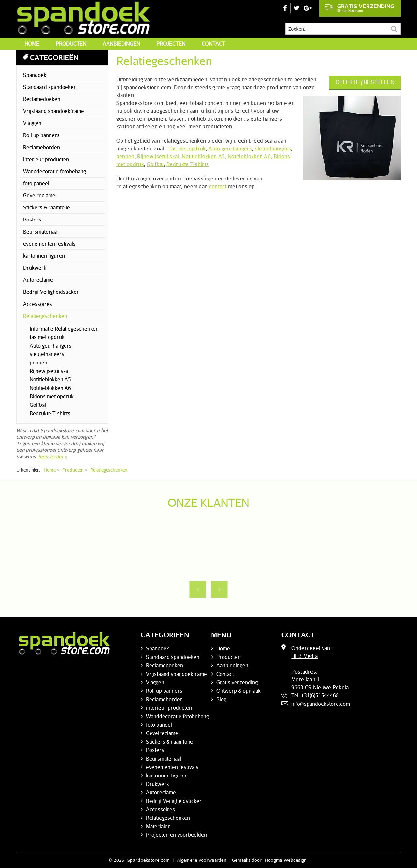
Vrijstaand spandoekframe (54, 111)
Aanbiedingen (121, 44)
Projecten (171, 44)
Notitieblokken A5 (203, 156)
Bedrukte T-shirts (188, 164)
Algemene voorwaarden (202, 860)
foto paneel (36, 183)
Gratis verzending (359, 8)
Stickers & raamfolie (47, 207)
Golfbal (155, 164)
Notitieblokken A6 (249, 156)
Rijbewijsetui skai (158, 156)
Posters (32, 220)
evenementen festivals (49, 244)
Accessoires (38, 304)
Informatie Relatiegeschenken (64, 329)
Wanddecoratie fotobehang (55, 171)
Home (32, 44)
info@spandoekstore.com (321, 704)
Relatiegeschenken (45, 316)
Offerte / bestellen (365, 82)
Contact (213, 44)
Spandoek (35, 75)
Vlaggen (32, 123)
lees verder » (53, 456)
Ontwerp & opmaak (238, 691)
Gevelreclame (39, 195)
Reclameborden (42, 147)
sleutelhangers (273, 149)
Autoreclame (38, 280)
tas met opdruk (187, 149)
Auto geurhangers (230, 149)
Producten (71, 44)
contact (218, 186)
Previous (198, 590)
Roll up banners (41, 135)
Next (219, 590)
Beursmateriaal (41, 232)
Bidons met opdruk (52, 396)
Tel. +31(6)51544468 (315, 695)
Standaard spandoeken (50, 87)
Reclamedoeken (42, 99)
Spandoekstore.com (149, 860)
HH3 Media (304, 656)
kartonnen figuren (44, 256)
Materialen (158, 826)
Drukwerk (35, 268)
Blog (221, 699)
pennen (125, 156)
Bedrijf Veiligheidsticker (51, 292)
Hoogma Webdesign (286, 860)
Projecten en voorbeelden (176, 835)
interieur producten (46, 159)
